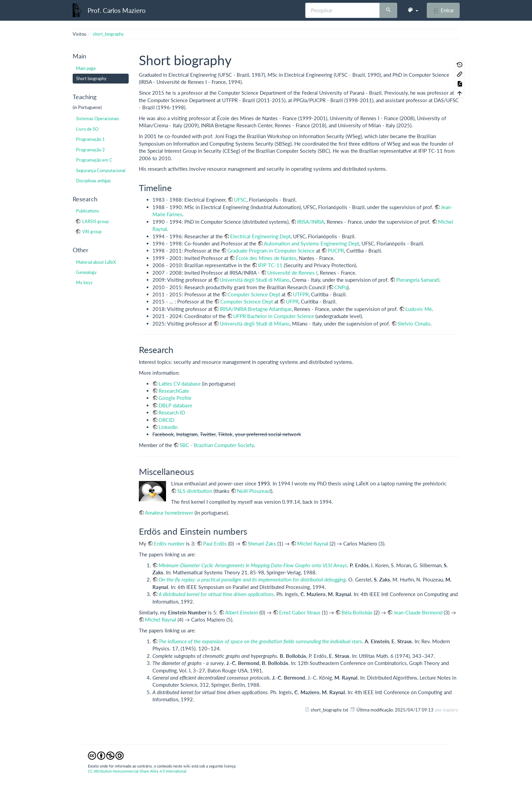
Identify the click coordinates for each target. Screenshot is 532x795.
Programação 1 (90, 139)
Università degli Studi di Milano (255, 280)
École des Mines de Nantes (266, 258)
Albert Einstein (242, 612)
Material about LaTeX (96, 262)
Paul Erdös (215, 543)
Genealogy (86, 272)
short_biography (108, 34)
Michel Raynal (313, 543)
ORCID (166, 420)
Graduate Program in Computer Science (271, 251)
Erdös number (169, 543)
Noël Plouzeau (253, 491)
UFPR (292, 301)
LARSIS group (95, 221)
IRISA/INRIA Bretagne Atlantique (256, 309)
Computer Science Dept (254, 294)
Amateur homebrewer (169, 513)
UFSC (240, 200)
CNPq (341, 287)
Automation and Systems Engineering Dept (311, 243)
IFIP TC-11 (270, 265)
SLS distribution (195, 491)
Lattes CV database (180, 384)
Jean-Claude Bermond (418, 612)
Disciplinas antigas (94, 181)
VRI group (92, 232)
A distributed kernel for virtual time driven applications (216, 594)
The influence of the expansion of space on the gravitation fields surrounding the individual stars (260, 641)
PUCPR (336, 251)
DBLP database (175, 405)
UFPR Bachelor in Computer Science (274, 316)
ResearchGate (174, 391)
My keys (84, 282)
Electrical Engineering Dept (260, 236)
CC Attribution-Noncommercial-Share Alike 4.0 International (137, 771)
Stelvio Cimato (414, 323)
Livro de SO (87, 129)
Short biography (91, 78)
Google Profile (175, 398)
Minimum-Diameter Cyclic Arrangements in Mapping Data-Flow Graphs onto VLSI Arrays (253, 565)
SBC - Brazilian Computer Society (217, 445)
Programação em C (94, 160)
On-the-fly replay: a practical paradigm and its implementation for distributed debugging (252, 579)
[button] (413, 10)
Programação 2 (90, 150)
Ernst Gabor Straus (300, 612)
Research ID (172, 412)
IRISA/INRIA (311, 222)
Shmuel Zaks (262, 543)
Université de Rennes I (292, 273)
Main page (86, 68)
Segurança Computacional (101, 170)
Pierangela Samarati (418, 280)
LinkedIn (168, 427)
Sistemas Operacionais (98, 118)
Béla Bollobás (357, 612)
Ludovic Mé (419, 309)
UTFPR (301, 294)
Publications (88, 211)
